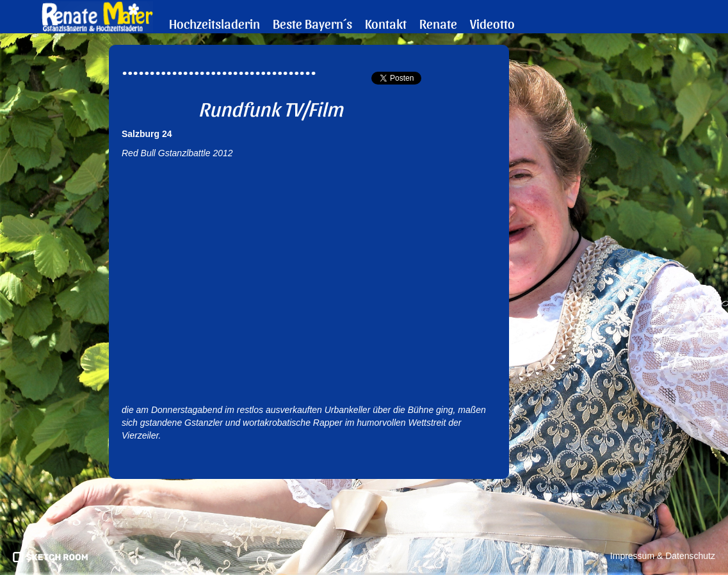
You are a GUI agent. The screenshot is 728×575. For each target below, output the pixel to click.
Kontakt (386, 23)
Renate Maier (97, 16)
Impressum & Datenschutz (663, 556)
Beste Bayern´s (312, 23)
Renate (438, 23)
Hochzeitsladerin (214, 23)
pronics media (50, 557)
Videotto (492, 23)
